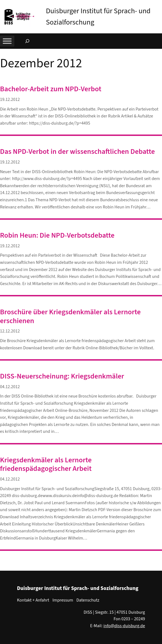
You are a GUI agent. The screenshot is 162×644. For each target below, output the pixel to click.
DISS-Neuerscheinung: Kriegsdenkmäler (62, 376)
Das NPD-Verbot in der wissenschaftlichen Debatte (77, 151)
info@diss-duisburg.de (124, 626)
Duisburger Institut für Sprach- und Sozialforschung (78, 588)
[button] (158, 5)
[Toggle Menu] (7, 41)
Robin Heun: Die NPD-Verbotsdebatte (57, 235)
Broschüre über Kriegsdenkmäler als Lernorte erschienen (70, 316)
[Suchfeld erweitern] (27, 41)
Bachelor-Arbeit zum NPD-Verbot (51, 89)
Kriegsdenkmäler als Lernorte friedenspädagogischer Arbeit (46, 464)
